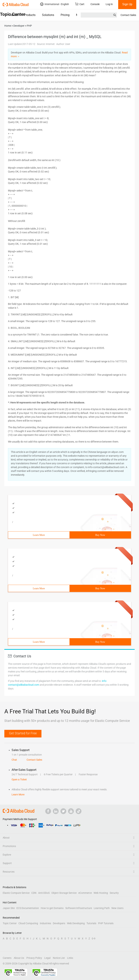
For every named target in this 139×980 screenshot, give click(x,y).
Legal (47, 958)
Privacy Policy (34, 958)
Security (114, 893)
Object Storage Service (64, 893)
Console (95, 4)
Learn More (39, 535)
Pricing (65, 15)
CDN (34, 893)
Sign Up (127, 4)
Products (30, 15)
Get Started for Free (23, 733)
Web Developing (76, 923)
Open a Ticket (19, 779)
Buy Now (100, 535)
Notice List (59, 958)
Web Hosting (101, 893)
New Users (117, 908)
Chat (14, 760)
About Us (19, 958)
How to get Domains (52, 908)
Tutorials (91, 923)
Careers (7, 958)
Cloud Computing (28, 923)
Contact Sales (128, 15)
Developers (59, 923)
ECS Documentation (28, 908)
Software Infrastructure (79, 908)
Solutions (48, 15)
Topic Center (10, 923)
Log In (109, 4)
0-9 (94, 939)
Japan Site (9, 908)
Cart (80, 4)
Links (70, 958)
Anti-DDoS (44, 893)
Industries (45, 923)
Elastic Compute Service (16, 893)
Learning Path (102, 908)
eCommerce (85, 893)
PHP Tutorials (106, 923)
